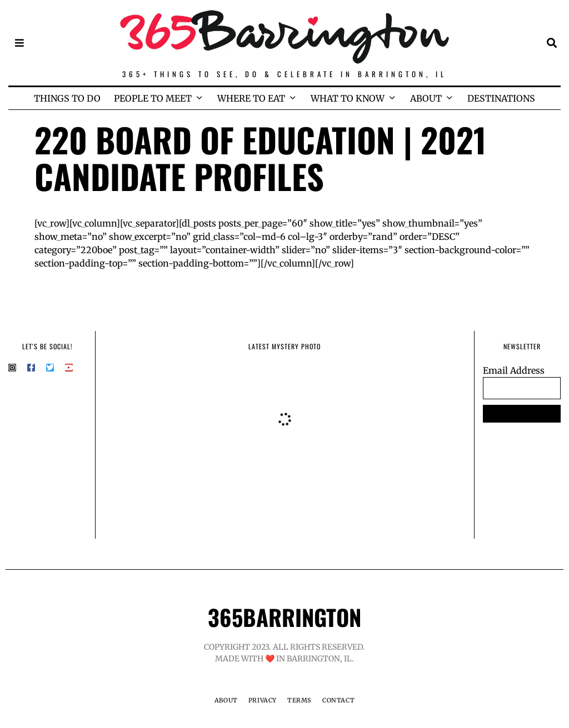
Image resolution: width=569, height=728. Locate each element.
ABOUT (426, 98)
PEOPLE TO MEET (153, 98)
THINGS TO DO (67, 98)
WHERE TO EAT (251, 98)
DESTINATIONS (501, 98)
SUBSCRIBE (522, 414)
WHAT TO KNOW (348, 98)
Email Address (514, 370)
